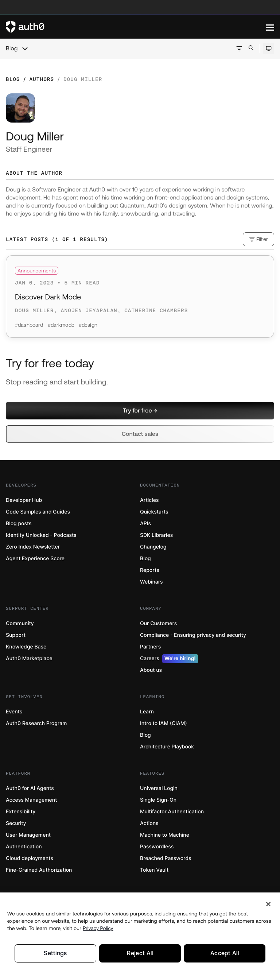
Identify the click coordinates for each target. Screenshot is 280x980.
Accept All (224, 953)
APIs (145, 524)
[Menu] (270, 27)
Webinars (151, 582)
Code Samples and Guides (38, 512)
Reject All (140, 953)
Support (16, 635)
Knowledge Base (26, 647)
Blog (12, 49)
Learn (147, 712)
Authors (42, 79)
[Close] (268, 904)
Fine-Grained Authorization (39, 870)
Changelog (153, 547)
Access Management (31, 800)
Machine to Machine (165, 835)
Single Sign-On (158, 800)
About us (151, 670)
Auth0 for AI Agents (30, 788)
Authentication (24, 847)
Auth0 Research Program (36, 723)
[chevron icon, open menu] (25, 49)
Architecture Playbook (167, 747)
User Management (28, 835)
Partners (150, 647)
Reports (150, 570)
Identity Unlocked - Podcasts (41, 535)
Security (16, 823)
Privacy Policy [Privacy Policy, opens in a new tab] (98, 928)
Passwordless (157, 847)
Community (20, 623)
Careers (169, 659)
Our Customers (158, 623)
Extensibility (21, 812)
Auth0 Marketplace (29, 659)
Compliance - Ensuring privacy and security (193, 635)
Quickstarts (154, 512)
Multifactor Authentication (172, 812)
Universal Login (159, 788)
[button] (140, 411)
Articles (149, 500)
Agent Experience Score (35, 559)
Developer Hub (24, 500)
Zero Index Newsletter (33, 547)
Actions (149, 823)
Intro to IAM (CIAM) (164, 723)
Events (14, 712)
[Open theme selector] (269, 49)
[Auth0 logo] (136, 27)
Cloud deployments (30, 858)
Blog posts (19, 524)
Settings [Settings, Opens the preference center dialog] (55, 953)
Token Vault (154, 870)
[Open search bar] (251, 48)
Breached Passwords (166, 858)
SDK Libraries (156, 535)
